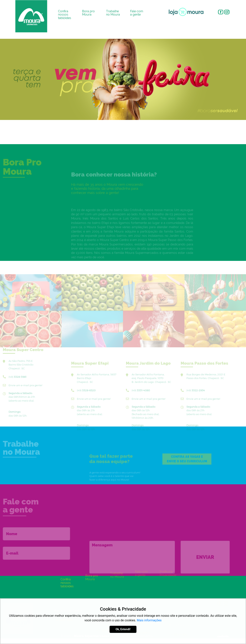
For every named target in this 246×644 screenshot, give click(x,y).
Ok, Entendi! (123, 629)
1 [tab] (123, 108)
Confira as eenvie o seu (187, 464)
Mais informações (149, 620)
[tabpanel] (123, 79)
